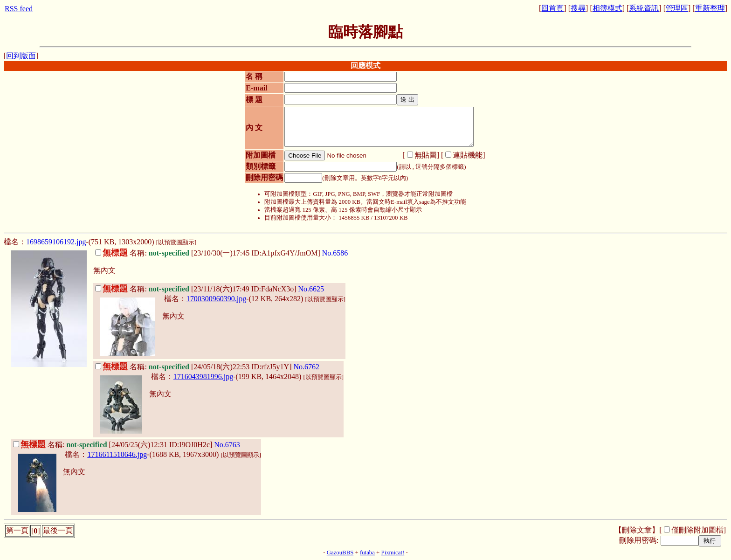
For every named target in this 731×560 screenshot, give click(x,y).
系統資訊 (644, 8)
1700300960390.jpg (216, 299)
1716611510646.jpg (117, 454)
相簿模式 (607, 8)
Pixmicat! (393, 553)
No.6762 (306, 367)
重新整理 (710, 8)
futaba (367, 553)
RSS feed (19, 9)
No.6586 (335, 253)
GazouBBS (340, 553)
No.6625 (311, 289)
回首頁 (552, 8)
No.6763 (227, 445)
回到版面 (21, 56)
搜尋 (578, 8)
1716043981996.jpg (203, 377)
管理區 (677, 8)
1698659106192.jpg (56, 242)
